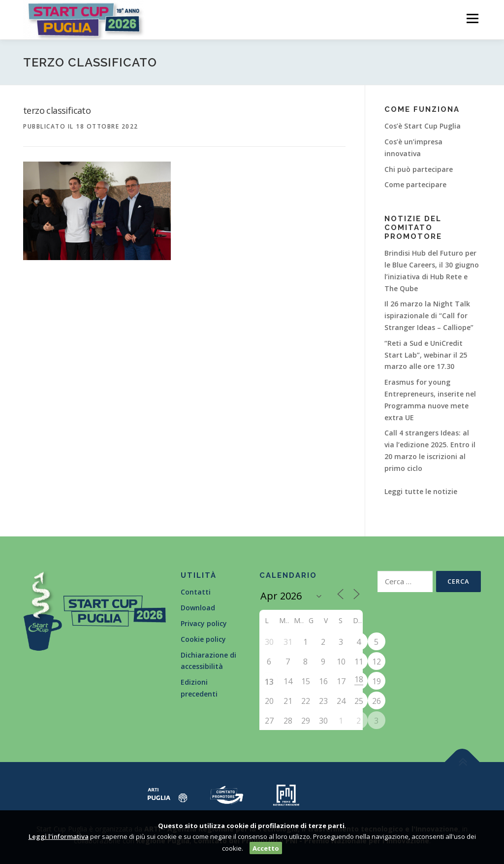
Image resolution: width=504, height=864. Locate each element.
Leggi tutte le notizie (421, 491)
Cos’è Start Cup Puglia (423, 126)
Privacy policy (204, 623)
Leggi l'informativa (59, 836)
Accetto (266, 848)
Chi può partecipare (419, 169)
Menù (472, 18)
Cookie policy (203, 639)
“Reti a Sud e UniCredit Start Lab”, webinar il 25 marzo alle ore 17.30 (426, 355)
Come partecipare (415, 184)
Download (198, 608)
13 (269, 682)
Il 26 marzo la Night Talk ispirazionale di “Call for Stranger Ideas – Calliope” (429, 316)
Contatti (196, 592)
